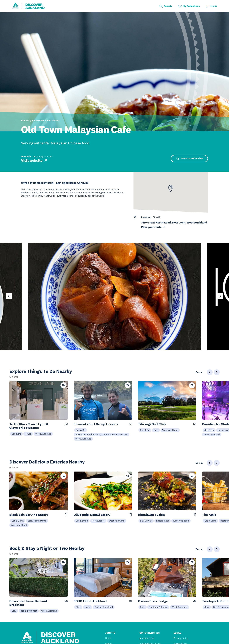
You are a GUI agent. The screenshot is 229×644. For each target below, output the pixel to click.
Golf (156, 430)
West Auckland (43, 434)
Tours (28, 434)
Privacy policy (181, 638)
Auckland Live (147, 638)
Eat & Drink (38, 121)
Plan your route (153, 227)
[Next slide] (220, 296)
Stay (14, 611)
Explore (25, 121)
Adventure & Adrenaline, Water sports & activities (101, 434)
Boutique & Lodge (158, 607)
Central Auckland (104, 607)
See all (200, 372)
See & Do (16, 434)
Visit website (34, 160)
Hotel (88, 607)
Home (108, 638)
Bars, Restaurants (37, 521)
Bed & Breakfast (29, 611)
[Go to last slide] (9, 296)
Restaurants (53, 121)
